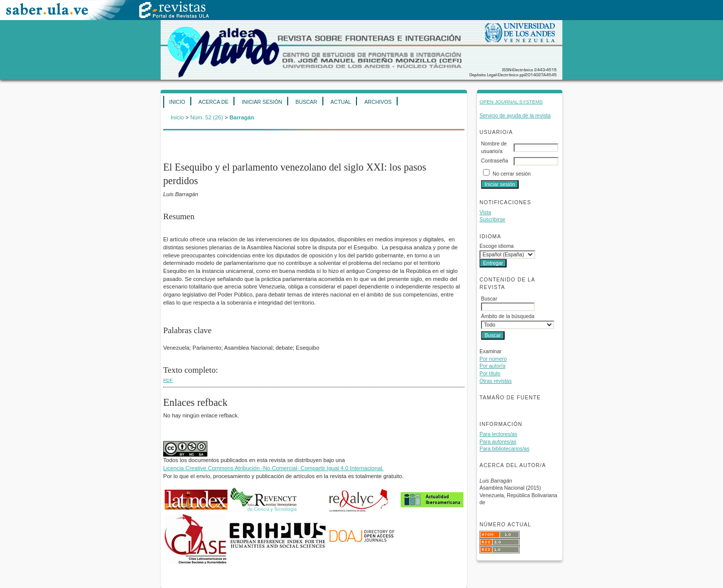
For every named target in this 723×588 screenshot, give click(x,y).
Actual (341, 102)
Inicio (177, 102)
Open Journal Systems (511, 102)
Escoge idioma (497, 246)
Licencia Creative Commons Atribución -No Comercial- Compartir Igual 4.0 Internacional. (273, 468)
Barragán (242, 117)
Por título (490, 374)
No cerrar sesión (512, 174)
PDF (168, 380)
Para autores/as (498, 442)
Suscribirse (492, 219)
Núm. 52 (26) (207, 117)
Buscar (306, 102)
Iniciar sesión (262, 102)
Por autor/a (492, 366)
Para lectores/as (498, 434)
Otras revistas (496, 381)
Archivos (378, 102)
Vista (485, 212)
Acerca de (213, 102)
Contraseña (495, 161)
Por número (493, 359)
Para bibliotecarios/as (504, 449)
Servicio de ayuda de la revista (515, 116)
